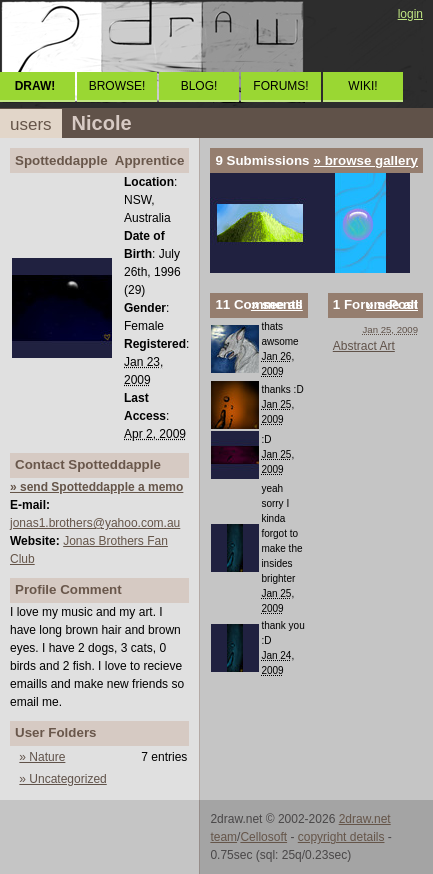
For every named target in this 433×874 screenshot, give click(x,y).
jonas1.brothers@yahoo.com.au (95, 523)
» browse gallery (366, 160)
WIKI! (362, 86)
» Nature (42, 757)
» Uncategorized (62, 779)
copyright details (341, 837)
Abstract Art (364, 346)
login (410, 14)
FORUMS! (280, 86)
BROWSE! (117, 86)
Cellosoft (263, 837)
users (31, 124)
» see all (277, 304)
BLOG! (199, 86)
